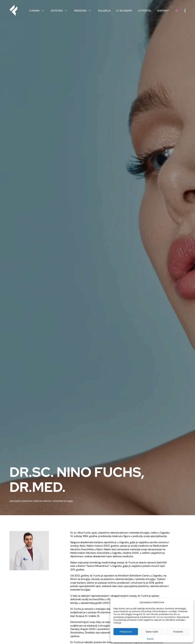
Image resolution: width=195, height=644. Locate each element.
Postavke (178, 632)
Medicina (83, 11)
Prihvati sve (126, 632)
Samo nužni (152, 632)
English (177, 11)
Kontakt (163, 11)
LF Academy (124, 11)
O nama (37, 11)
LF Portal (145, 11)
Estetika (60, 11)
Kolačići (150, 639)
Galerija (104, 11)
